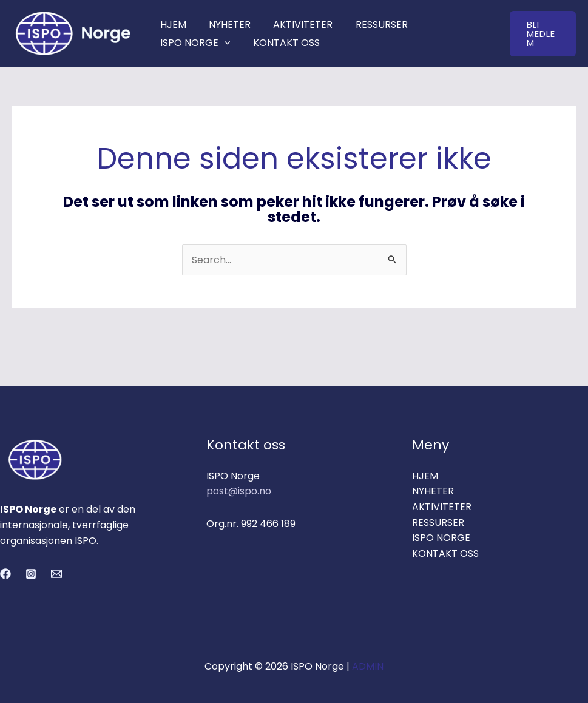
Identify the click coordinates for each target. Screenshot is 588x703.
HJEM (171, 25)
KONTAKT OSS (282, 43)
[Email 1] (56, 574)
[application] (223, 43)
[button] (541, 34)
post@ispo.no (239, 491)
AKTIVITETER (295, 25)
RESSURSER (370, 25)
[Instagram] (31, 574)
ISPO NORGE (194, 43)
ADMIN (368, 666)
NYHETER (225, 25)
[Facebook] (5, 574)
